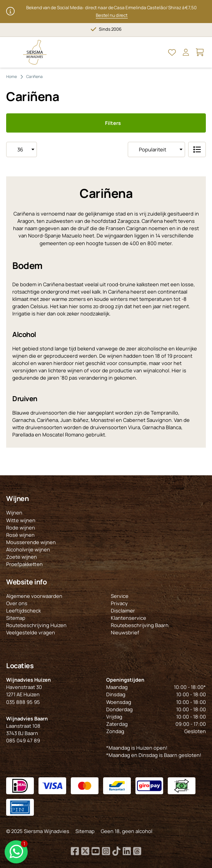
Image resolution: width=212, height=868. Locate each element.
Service (120, 596)
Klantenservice (129, 618)
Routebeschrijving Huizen (36, 625)
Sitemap (16, 618)
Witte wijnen (21, 520)
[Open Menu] (12, 52)
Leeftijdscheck (23, 611)
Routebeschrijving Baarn (140, 625)
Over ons (17, 603)
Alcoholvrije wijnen (28, 549)
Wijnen (14, 513)
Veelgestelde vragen (31, 632)
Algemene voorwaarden (34, 596)
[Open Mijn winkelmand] (200, 52)
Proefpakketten (24, 564)
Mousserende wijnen (31, 542)
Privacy (119, 603)
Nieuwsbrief (125, 632)
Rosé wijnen (20, 535)
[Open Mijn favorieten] (172, 52)
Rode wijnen (21, 528)
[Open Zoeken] (158, 52)
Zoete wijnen (22, 557)
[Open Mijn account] (186, 52)
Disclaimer (123, 611)
